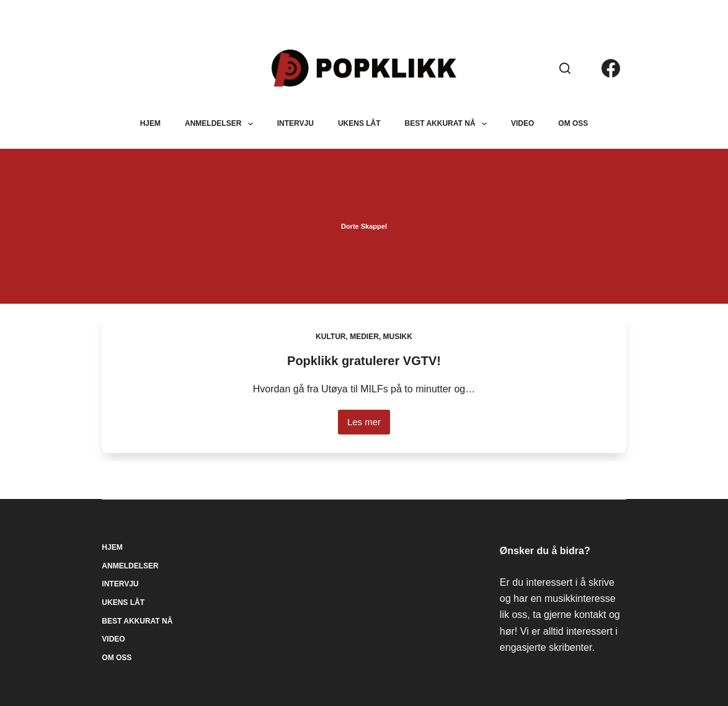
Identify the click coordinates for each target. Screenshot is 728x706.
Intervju (295, 123)
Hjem (150, 123)
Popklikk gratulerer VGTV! (364, 361)
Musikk (398, 337)
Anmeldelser (221, 124)
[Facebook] (611, 68)
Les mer (369, 426)
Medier (364, 337)
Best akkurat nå (448, 124)
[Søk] (565, 68)
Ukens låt (359, 123)
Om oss (573, 123)
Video (522, 123)
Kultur (331, 337)
